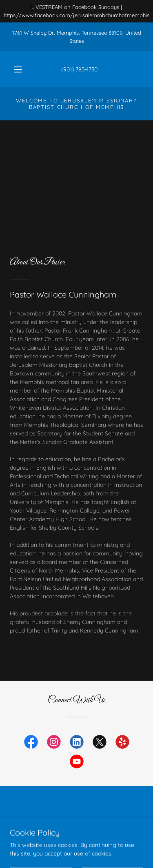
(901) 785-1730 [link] (79, 69)
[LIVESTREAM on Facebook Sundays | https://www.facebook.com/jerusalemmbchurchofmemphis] (76, 11)
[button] (18, 69)
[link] (31, 744)
